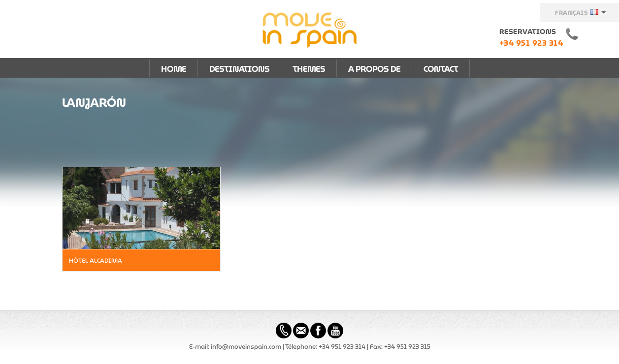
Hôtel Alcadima (96, 260)
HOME (174, 69)
